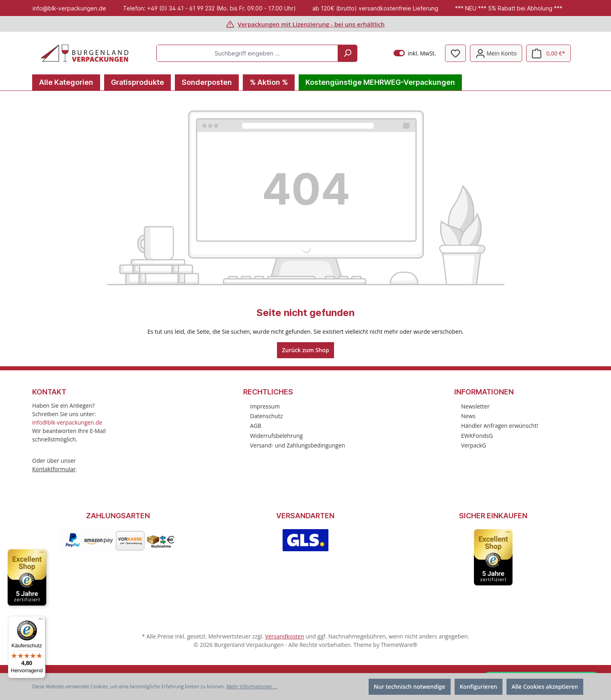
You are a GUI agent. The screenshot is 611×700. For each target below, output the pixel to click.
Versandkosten (284, 636)
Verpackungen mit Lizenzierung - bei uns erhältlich (311, 24)
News (468, 416)
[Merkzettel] (455, 53)
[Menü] (41, 621)
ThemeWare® (399, 645)
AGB (256, 426)
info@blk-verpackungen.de (67, 422)
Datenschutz (266, 416)
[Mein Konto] (496, 53)
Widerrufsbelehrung (276, 436)
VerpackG (474, 445)
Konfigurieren (479, 687)
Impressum (265, 406)
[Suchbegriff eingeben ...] (247, 53)
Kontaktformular (54, 469)
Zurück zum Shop (306, 350)
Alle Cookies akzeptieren (545, 687)
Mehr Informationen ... (252, 687)
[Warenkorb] (548, 53)
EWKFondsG (477, 436)
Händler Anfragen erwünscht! (500, 426)
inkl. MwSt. (415, 53)
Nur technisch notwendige (410, 687)
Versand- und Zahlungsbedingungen (297, 445)
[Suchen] (347, 53)
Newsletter (475, 406)
